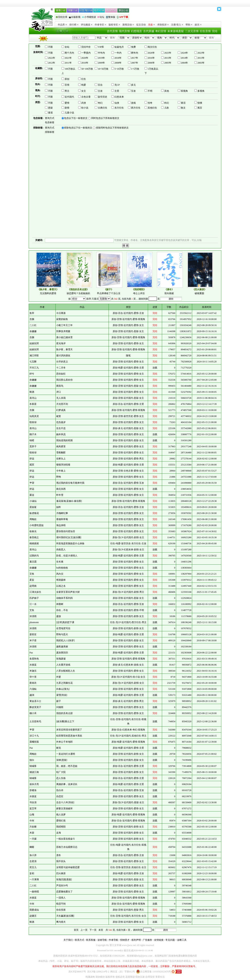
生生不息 (61, 428)
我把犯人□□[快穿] (66, 640)
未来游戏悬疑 (176, 31)
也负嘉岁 (61, 422)
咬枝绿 (33, 422)
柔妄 (32, 580)
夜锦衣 (33, 683)
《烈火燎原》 (199, 289)
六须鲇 (33, 689)
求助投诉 (163, 25)
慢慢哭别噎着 (63, 465)
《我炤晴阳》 (139, 289)
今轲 (32, 821)
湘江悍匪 (34, 356)
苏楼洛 (33, 790)
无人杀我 (61, 398)
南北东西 (61, 489)
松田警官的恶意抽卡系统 (69, 736)
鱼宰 (32, 313)
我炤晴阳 (61, 827)
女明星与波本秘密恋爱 (68, 867)
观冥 (32, 465)
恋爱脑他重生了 (64, 892)
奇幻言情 (161, 31)
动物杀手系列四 (64, 598)
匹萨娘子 (34, 598)
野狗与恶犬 (62, 634)
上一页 (84, 930)
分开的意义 (62, 362)
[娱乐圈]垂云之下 (65, 721)
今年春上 (61, 471)
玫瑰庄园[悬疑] (64, 879)
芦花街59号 (62, 886)
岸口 (59, 392)
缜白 (32, 760)
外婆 (59, 677)
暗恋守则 (61, 904)
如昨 (59, 507)
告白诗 (60, 790)
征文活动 (141, 25)
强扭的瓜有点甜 (64, 713)
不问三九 (34, 368)
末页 (101, 930)
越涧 (32, 695)
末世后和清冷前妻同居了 (69, 730)
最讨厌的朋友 (63, 356)
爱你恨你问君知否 (66, 531)
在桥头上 (61, 459)
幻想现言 (137, 31)
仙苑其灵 (34, 416)
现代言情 (124, 31)
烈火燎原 (61, 873)
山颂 (32, 815)
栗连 (32, 495)
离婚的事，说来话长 (67, 784)
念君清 (33, 861)
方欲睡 (33, 827)
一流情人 (61, 898)
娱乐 (198, 25)
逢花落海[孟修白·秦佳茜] (69, 501)
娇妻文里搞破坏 (64, 808)
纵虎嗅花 (34, 513)
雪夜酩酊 (61, 453)
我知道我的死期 (64, 440)
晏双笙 (33, 634)
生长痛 (60, 562)
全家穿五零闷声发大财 (68, 592)
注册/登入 (177, 25)
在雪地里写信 (63, 628)
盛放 (59, 616)
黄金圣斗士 (35, 701)
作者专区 (100, 25)
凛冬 (59, 855)
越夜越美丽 (62, 647)
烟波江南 (34, 772)
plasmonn (34, 622)
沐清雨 (33, 616)
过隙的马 (34, 556)
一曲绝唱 (34, 892)
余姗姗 (33, 331)
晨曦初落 (34, 742)
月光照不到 (62, 404)
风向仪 (60, 574)
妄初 (32, 873)
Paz (31, 653)
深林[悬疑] (62, 760)
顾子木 (33, 434)
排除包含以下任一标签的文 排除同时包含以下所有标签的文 (95, 128)
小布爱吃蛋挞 (37, 525)
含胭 (32, 319)
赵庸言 (33, 916)
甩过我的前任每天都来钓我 (70, 483)
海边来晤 (61, 525)
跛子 (59, 701)
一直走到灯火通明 (66, 754)
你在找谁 (61, 910)
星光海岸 (61, 343)
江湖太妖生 (35, 592)
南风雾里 (61, 446)
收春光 (33, 531)
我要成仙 (34, 910)
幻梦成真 (61, 410)
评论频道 (87, 25)
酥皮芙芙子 (35, 707)
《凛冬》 (169, 289)
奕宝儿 (33, 867)
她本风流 (61, 434)
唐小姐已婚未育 (64, 337)
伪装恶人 (61, 550)
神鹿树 (60, 604)
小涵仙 (33, 501)
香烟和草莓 (62, 519)
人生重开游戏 (63, 665)
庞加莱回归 (62, 653)
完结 (215, 31)
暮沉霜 (33, 562)
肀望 (32, 483)
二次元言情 (192, 31)
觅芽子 (33, 446)
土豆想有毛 (35, 721)
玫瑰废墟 (61, 659)
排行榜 (74, 25)
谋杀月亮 (34, 784)
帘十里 (33, 677)
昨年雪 (60, 495)
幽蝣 (32, 847)
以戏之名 (61, 586)
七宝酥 (33, 362)
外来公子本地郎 (64, 742)
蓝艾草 (33, 808)
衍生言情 (205, 31)
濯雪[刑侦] (62, 695)
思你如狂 (61, 374)
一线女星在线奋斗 (66, 839)
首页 (76, 930)
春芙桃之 (34, 537)
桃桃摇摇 (34, 543)
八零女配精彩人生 (66, 671)
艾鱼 (32, 574)
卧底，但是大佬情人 (67, 556)
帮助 (189, 25)
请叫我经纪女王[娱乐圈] (69, 537)
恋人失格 (61, 778)
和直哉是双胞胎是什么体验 (70, 543)
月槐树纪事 (62, 513)
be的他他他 (62, 568)
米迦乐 (33, 671)
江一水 (33, 604)
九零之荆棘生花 (64, 683)
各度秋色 (34, 659)
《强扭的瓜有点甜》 (78, 289)
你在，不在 (62, 610)
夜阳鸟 (60, 386)
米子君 (33, 640)
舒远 (32, 459)
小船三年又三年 (64, 325)
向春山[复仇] (63, 689)
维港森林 (61, 580)
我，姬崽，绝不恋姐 (67, 766)
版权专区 (114, 25)
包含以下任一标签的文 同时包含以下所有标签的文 (90, 118)
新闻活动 (128, 25)
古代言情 (112, 31)
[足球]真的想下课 (65, 622)
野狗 (59, 477)
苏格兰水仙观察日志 (67, 847)
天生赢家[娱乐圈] (65, 916)
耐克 (59, 748)
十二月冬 (61, 368)
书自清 (33, 802)
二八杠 (33, 325)
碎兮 (32, 374)
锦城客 (33, 766)
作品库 (62, 25)
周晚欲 (33, 519)
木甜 (32, 833)
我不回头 (61, 861)
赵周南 (33, 586)
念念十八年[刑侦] (65, 802)
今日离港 (61, 313)
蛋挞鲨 (33, 507)
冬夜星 (33, 404)
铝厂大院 (61, 772)
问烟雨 (60, 707)
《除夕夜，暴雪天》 (48, 289)
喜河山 (33, 398)
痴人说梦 (61, 815)
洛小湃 (33, 855)
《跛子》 (109, 289)
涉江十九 (34, 736)
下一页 (93, 930)
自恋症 (60, 796)
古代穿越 (149, 31)
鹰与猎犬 (61, 922)
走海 (59, 833)
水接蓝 (33, 665)
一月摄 (33, 839)
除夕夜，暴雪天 (64, 349)
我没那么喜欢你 (64, 380)
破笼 (59, 416)
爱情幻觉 (61, 821)
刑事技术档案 (63, 331)
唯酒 (32, 392)
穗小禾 (33, 713)
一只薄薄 (34, 879)
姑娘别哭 (34, 343)
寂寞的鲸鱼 (62, 319)
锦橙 (32, 440)
